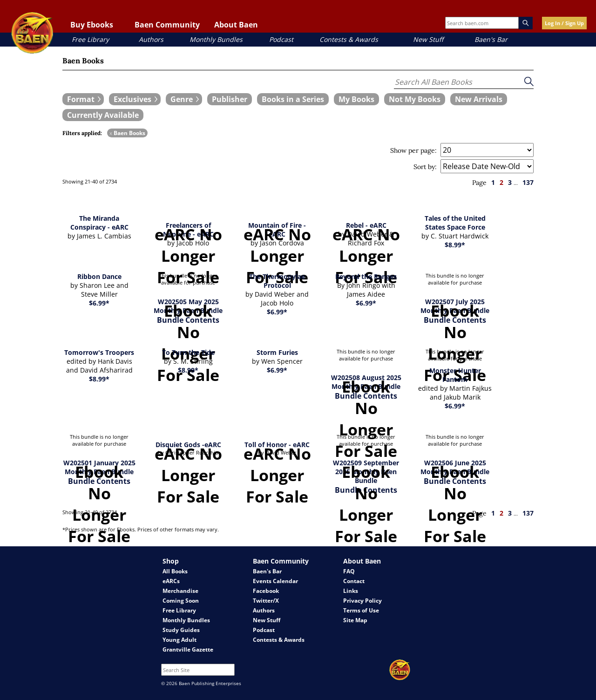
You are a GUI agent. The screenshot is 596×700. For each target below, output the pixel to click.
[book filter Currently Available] (103, 115)
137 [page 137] (528, 182)
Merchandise (180, 591)
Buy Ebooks (92, 25)
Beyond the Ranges (366, 276)
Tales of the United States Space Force (455, 223)
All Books (175, 571)
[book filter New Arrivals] (479, 99)
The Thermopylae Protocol (277, 281)
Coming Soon (181, 601)
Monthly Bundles (216, 39)
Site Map (355, 620)
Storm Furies (277, 352)
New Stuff (428, 39)
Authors (151, 39)
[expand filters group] (83, 99)
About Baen (236, 25)
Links (351, 591)
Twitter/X (266, 601)
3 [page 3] (510, 182)
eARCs (171, 581)
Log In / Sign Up (564, 23)
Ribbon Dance (99, 276)
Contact (354, 581)
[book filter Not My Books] (415, 99)
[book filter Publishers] (230, 99)
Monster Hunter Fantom (455, 375)
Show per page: (413, 150)
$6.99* (99, 303)
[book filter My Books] (356, 99)
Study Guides (181, 630)
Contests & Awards (349, 39)
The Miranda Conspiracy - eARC (99, 223)
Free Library (90, 39)
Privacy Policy (362, 601)
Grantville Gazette (188, 649)
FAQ (349, 571)
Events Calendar (275, 581)
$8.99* (455, 245)
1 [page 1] (493, 182)
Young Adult (179, 640)
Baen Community (167, 25)
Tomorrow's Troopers (99, 352)
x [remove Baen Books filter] (111, 133)
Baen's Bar (491, 39)
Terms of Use (361, 610)
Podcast (281, 39)
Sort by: (425, 167)
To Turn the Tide (188, 352)
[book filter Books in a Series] (293, 99)
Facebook (266, 591)
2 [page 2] (501, 182)
